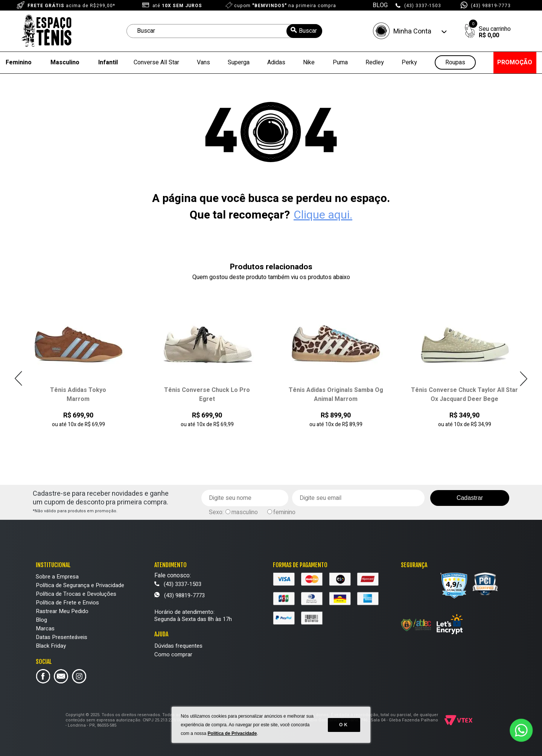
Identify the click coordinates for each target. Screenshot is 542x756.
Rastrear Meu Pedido (62, 611)
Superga (239, 62)
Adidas (276, 62)
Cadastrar (470, 498)
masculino (245, 512)
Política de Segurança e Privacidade (80, 585)
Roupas (455, 63)
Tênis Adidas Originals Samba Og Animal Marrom (336, 395)
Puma (340, 62)
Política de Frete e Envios (67, 603)
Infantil (108, 62)
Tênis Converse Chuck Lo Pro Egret (207, 395)
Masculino (65, 62)
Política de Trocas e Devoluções (76, 594)
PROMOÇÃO (515, 62)
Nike (309, 62)
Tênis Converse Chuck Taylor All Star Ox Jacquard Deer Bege (464, 395)
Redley (375, 62)
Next (523, 379)
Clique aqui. (323, 215)
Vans (203, 62)
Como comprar (173, 654)
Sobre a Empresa (57, 577)
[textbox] (224, 31)
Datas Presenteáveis (62, 637)
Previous (19, 379)
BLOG (380, 5)
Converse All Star (156, 62)
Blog (41, 620)
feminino (284, 512)
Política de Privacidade (232, 733)
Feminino (19, 62)
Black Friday (51, 646)
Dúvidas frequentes (178, 646)
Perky (409, 62)
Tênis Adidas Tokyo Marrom (78, 395)
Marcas (45, 628)
